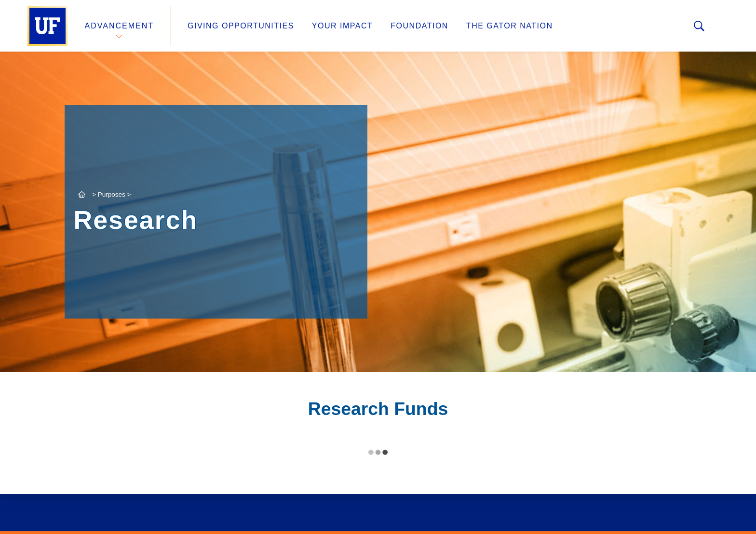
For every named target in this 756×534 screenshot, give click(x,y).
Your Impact (342, 26)
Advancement (120, 26)
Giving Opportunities (241, 26)
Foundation (419, 26)
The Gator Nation (510, 26)
